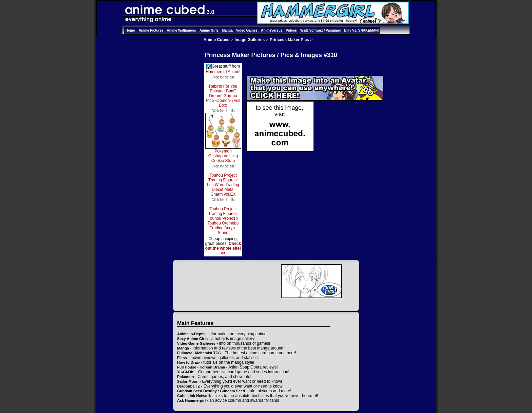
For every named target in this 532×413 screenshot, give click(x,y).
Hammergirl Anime (222, 72)
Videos (291, 30)
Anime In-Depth (191, 334)
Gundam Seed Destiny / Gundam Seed (211, 391)
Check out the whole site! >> (223, 248)
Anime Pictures (151, 30)
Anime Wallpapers (182, 30)
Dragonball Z (188, 386)
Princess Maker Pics (289, 40)
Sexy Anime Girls (192, 339)
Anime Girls (209, 30)
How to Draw (188, 362)
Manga (227, 30)
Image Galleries (250, 40)
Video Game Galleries (196, 343)
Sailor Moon (188, 381)
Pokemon (186, 377)
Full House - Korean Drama (201, 367)
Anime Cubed (217, 40)
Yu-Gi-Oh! (186, 372)
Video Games (247, 30)
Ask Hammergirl (191, 400)
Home (130, 30)
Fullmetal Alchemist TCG (199, 353)
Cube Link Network (194, 396)
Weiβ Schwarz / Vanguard (321, 30)
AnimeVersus (272, 30)
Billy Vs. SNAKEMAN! (362, 30)
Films (182, 358)
